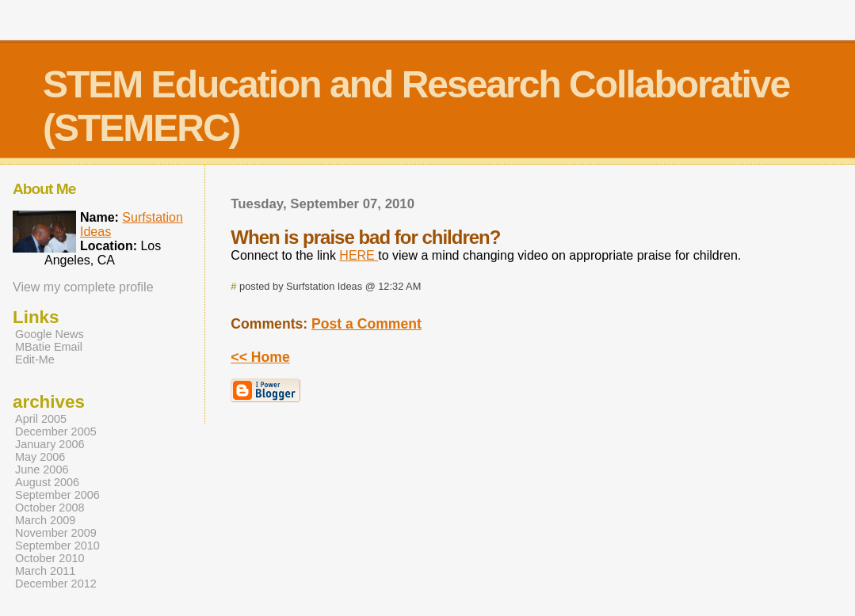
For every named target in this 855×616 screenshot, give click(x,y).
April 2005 (41, 419)
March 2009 (45, 520)
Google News (50, 334)
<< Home (260, 357)
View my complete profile (83, 287)
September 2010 (57, 546)
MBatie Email (49, 347)
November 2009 (56, 533)
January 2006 (50, 444)
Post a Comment (366, 324)
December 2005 (56, 432)
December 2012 (56, 584)
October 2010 (50, 558)
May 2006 (40, 457)
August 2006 (47, 482)
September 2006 (57, 495)
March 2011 (45, 571)
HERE (359, 255)
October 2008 (50, 508)
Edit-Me (35, 359)
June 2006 (42, 470)
